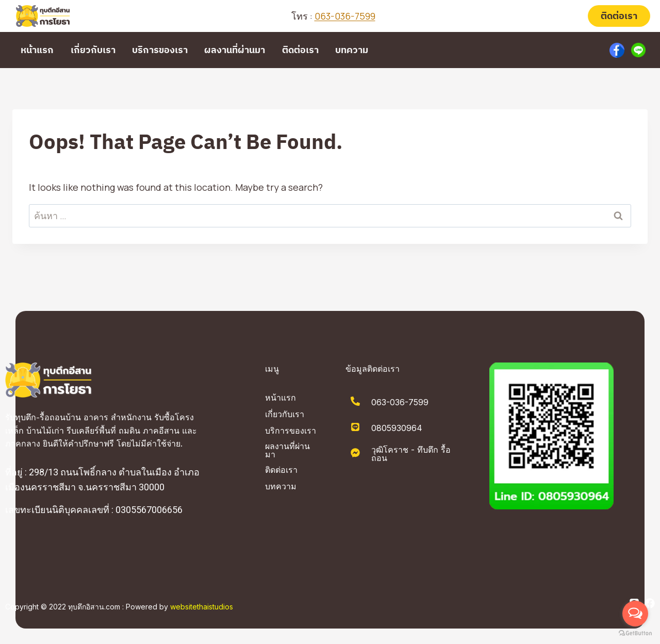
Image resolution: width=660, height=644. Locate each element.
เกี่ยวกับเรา (93, 50)
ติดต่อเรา (619, 16)
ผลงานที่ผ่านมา (235, 50)
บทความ (352, 50)
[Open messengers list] (635, 614)
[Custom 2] (638, 50)
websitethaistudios (202, 607)
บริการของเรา (160, 50)
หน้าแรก (37, 50)
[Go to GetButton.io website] (635, 633)
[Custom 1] (617, 50)
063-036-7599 (345, 16)
